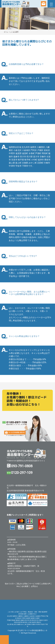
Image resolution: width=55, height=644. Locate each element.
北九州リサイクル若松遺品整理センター (27, 454)
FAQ (18, 586)
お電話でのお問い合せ (4, 640)
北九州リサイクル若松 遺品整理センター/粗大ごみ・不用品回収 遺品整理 (17, 4)
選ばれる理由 (22, 584)
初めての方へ (10, 584)
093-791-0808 (22, 466)
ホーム (6, 32)
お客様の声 (46, 584)
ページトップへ (51, 640)
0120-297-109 (22, 473)
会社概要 (25, 586)
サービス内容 (34, 584)
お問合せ (34, 586)
